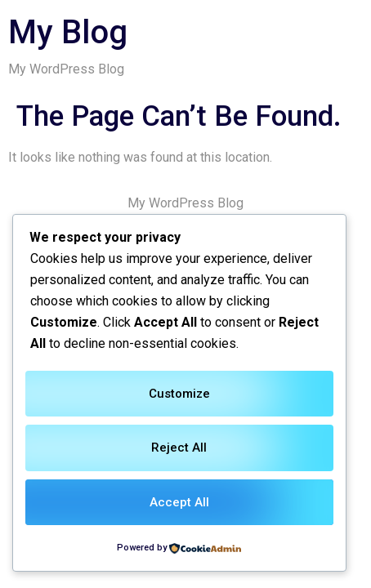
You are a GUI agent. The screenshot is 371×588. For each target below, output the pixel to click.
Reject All (179, 448)
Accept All (179, 502)
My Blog (68, 32)
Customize (179, 394)
